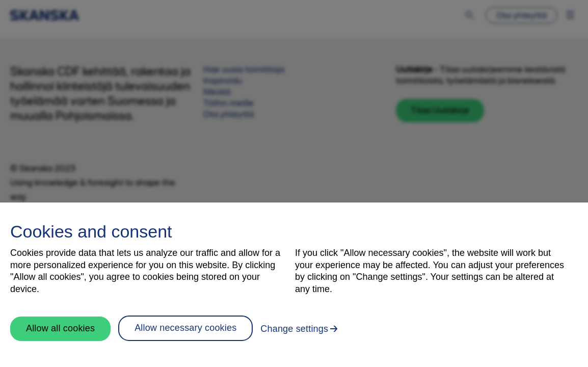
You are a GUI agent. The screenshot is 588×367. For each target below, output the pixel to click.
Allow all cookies (60, 328)
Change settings (294, 329)
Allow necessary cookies (185, 328)
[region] (294, 285)
